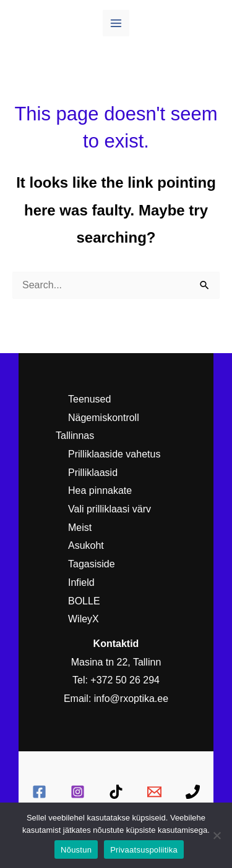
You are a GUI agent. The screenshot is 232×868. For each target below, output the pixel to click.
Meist (80, 528)
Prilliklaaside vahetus (114, 454)
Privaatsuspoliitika (144, 850)
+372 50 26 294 (125, 680)
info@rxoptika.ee (131, 699)
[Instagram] (78, 792)
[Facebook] (39, 792)
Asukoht (86, 545)
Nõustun (76, 850)
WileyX (84, 619)
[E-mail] (154, 792)
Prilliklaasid (93, 473)
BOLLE (84, 601)
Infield (81, 582)
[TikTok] (116, 792)
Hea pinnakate (100, 490)
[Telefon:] (193, 792)
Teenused (89, 399)
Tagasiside (92, 564)
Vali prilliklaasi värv (110, 509)
